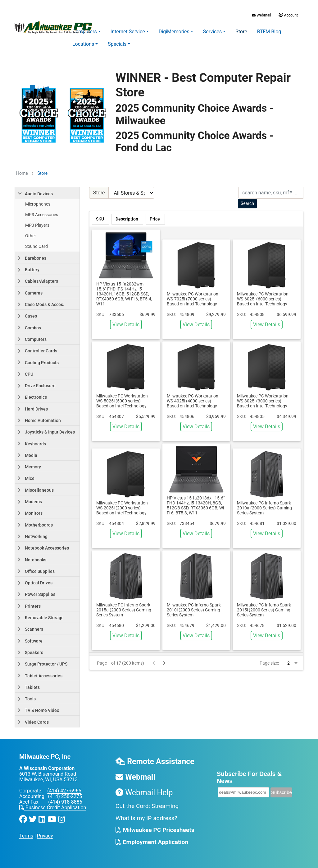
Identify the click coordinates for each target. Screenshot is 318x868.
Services (212, 32)
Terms (26, 836)
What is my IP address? (146, 818)
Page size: (269, 663)
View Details (126, 325)
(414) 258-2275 (65, 796)
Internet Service (128, 32)
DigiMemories (174, 32)
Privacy (45, 836)
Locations (83, 44)
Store (241, 32)
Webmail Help (144, 793)
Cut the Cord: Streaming (147, 806)
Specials (117, 44)
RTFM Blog (269, 32)
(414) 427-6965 (64, 791)
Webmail (261, 15)
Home (22, 173)
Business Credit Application (53, 808)
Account (288, 15)
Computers (85, 32)
